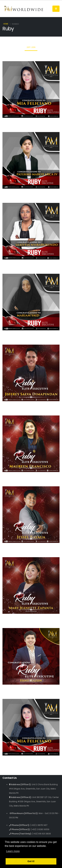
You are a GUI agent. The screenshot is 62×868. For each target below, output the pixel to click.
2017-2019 (31, 47)
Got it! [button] (31, 861)
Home (6, 24)
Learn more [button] (13, 851)
